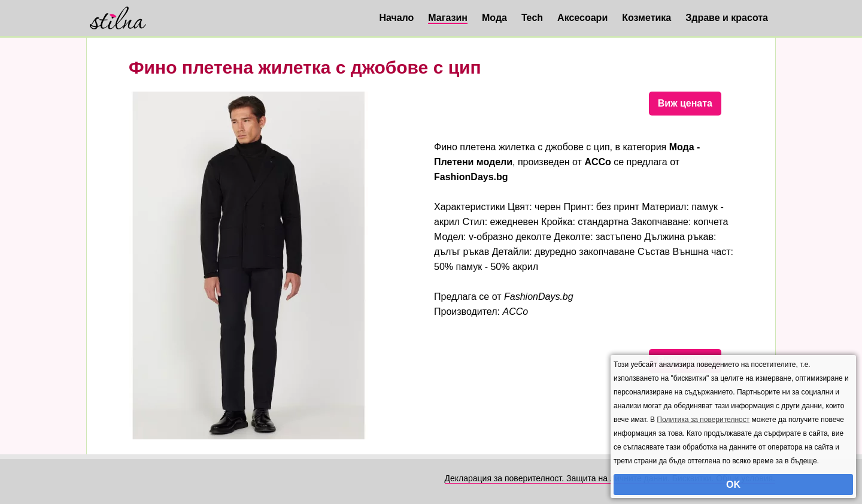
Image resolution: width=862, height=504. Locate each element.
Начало (396, 18)
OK (733, 485)
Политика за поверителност (703, 420)
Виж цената (685, 103)
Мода (494, 18)
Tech (532, 18)
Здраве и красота (727, 18)
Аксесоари (582, 18)
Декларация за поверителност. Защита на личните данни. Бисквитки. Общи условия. (610, 478)
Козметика (646, 18)
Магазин (448, 18)
